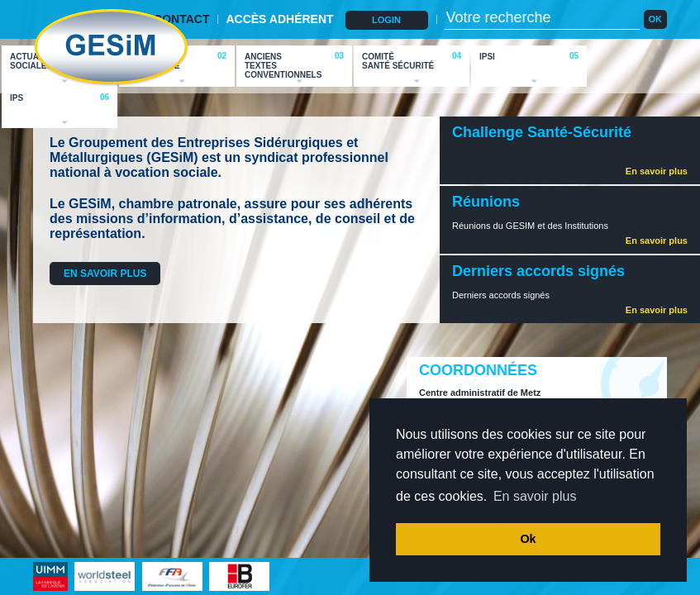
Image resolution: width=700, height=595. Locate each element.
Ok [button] (528, 539)
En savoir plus (657, 171)
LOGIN (386, 20)
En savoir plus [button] (535, 496)
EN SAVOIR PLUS (105, 274)
